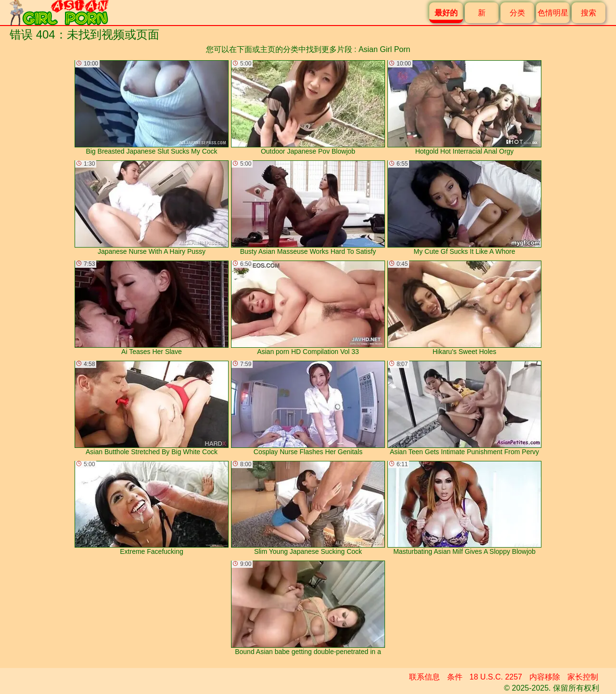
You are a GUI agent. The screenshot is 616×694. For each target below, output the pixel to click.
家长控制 (583, 677)
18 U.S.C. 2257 (496, 677)
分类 (517, 13)
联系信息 (424, 677)
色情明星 (553, 13)
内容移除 (545, 677)
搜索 (589, 13)
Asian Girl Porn (385, 49)
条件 (455, 677)
